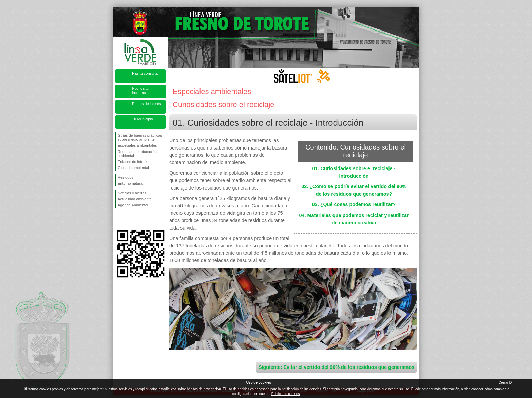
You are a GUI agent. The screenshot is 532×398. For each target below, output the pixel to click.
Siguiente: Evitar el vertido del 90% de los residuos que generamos (336, 367)
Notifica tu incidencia (140, 91)
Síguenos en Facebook (119, 219)
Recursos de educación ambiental (137, 154)
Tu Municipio (142, 119)
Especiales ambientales (137, 145)
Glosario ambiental (133, 168)
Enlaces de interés (133, 162)
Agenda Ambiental (133, 205)
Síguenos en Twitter (130, 219)
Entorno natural (130, 183)
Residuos (126, 177)
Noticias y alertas (132, 193)
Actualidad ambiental (135, 199)
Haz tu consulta (145, 73)
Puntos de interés (147, 104)
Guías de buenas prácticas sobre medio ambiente (140, 137)
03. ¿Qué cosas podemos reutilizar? (354, 204)
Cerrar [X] (506, 383)
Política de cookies (286, 394)
